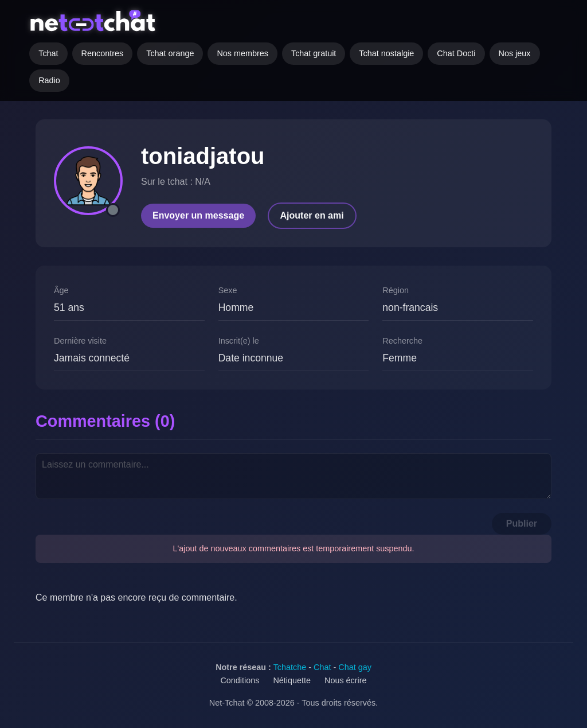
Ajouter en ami (312, 215)
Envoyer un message (198, 215)
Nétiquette (292, 680)
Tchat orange (170, 53)
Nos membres (242, 53)
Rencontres (103, 53)
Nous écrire (346, 680)
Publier (522, 523)
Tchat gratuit (314, 53)
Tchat (48, 53)
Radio (49, 80)
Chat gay (355, 667)
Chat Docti (456, 53)
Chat (322, 667)
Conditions (240, 680)
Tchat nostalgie (386, 53)
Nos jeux (515, 53)
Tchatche (290, 667)
